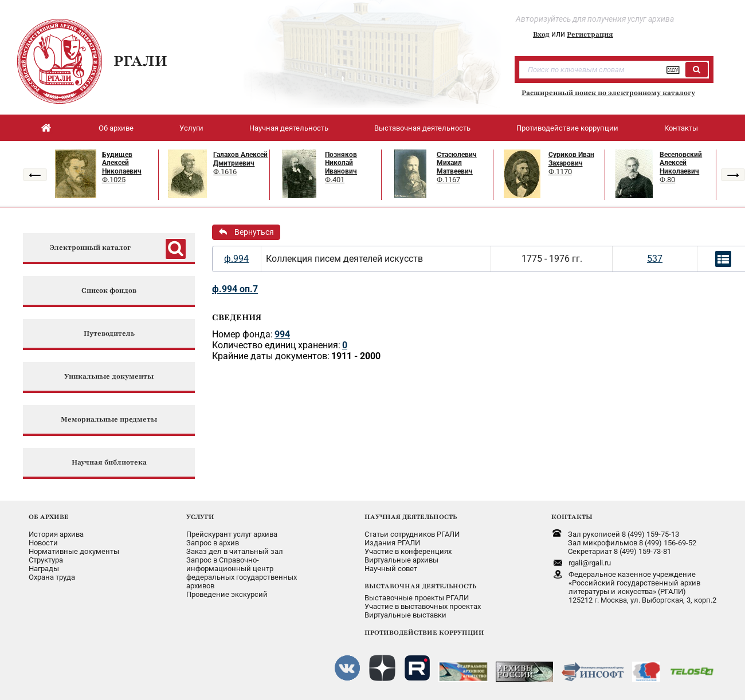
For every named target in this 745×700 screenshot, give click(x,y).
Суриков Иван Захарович (571, 159)
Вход (541, 34)
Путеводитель (109, 334)
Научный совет (391, 569)
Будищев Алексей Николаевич (122, 163)
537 (655, 259)
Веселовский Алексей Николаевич (681, 163)
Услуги (191, 128)
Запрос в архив (213, 543)
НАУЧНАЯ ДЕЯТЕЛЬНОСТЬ (411, 517)
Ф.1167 (448, 180)
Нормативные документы (74, 551)
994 (282, 334)
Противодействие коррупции (567, 128)
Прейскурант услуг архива (232, 534)
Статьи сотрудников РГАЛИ (412, 534)
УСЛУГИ (200, 517)
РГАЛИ (140, 61)
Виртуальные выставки (405, 615)
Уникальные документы (109, 377)
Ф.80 (667, 180)
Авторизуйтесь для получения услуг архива (595, 19)
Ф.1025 (114, 180)
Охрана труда (52, 577)
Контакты (681, 128)
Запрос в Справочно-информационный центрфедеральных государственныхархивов (242, 573)
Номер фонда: (242, 334)
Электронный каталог (90, 248)
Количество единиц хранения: (276, 345)
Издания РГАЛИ (392, 543)
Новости (43, 543)
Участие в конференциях (408, 551)
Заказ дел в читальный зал (235, 551)
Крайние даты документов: (271, 356)
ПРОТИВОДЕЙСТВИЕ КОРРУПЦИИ (424, 632)
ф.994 (236, 259)
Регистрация (590, 34)
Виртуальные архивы (401, 560)
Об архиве (116, 128)
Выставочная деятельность (422, 128)
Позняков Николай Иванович (341, 163)
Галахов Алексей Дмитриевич (240, 159)
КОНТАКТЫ (572, 517)
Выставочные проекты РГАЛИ (417, 598)
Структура (46, 560)
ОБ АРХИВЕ (49, 517)
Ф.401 (335, 180)
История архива (56, 534)
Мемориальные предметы (109, 420)
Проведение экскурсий (227, 594)
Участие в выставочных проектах (423, 606)
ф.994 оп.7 (235, 289)
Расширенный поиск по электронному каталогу (608, 93)
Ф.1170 (560, 172)
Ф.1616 (225, 172)
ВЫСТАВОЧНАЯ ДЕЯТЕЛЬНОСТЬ (420, 586)
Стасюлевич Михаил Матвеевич (457, 163)
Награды (44, 569)
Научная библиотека (109, 463)
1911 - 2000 (356, 356)
